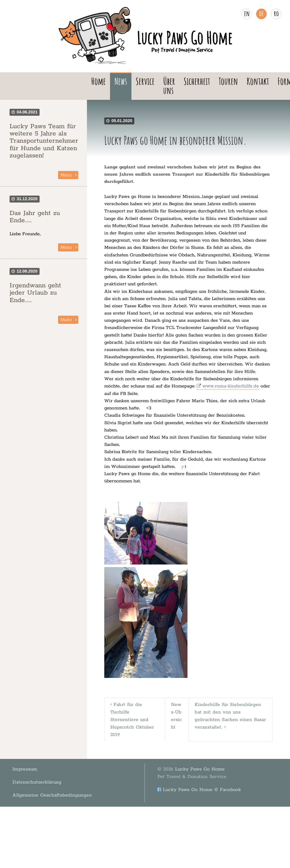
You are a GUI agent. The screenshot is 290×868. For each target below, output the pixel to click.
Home (98, 81)
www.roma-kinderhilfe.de (229, 386)
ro (276, 13)
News (121, 81)
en (247, 13)
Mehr (67, 175)
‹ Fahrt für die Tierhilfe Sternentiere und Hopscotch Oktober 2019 (133, 715)
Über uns (169, 86)
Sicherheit (197, 81)
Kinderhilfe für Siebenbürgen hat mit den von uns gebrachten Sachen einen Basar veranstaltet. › (231, 711)
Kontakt (258, 81)
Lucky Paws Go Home (186, 762)
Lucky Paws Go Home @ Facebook (196, 773)
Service (145, 81)
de (261, 13)
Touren (228, 81)
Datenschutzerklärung (32, 766)
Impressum (21, 758)
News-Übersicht (177, 711)
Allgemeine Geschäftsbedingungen (45, 774)
